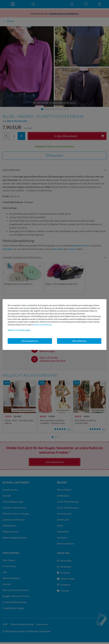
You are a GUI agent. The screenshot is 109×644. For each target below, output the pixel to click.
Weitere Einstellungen (19, 330)
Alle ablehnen (79, 341)
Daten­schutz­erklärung (43, 325)
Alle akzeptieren (30, 341)
